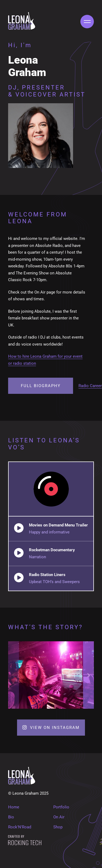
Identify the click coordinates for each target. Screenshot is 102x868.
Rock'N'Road (20, 827)
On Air (59, 817)
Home (14, 807)
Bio (11, 817)
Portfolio (61, 807)
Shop (58, 827)
